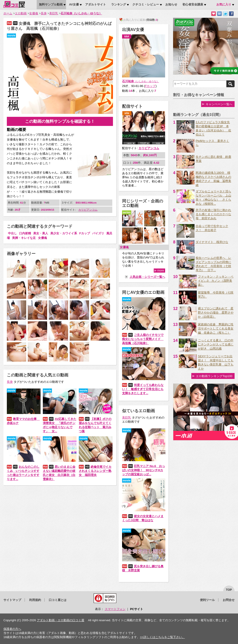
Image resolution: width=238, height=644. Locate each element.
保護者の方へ (12, 629)
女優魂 (34, 13)
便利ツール (207, 600)
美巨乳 (54, 13)
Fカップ (85, 233)
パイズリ (98, 233)
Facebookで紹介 (231, 14)
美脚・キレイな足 (24, 238)
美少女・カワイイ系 (64, 233)
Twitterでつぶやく (225, 14)
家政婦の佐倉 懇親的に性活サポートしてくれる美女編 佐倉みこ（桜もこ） (216, 328)
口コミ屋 (14, 4)
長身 (44, 13)
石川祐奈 (141, 81)
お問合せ (229, 600)
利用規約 (35, 600)
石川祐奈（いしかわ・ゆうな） (81, 13)
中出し (12, 233)
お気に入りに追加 (214, 14)
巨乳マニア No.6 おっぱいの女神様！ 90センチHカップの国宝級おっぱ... (143, 470)
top (229, 590)
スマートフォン (115, 609)
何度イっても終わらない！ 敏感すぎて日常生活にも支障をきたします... (143, 389)
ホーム (8, 13)
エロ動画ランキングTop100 (214, 376)
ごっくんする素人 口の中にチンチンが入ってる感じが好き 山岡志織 (216, 344)
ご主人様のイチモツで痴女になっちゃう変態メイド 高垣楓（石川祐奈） (143, 339)
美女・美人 (41, 233)
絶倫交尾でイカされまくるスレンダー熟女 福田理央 (95, 471)
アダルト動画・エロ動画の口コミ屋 (61, 620)
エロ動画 (21, 13)
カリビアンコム (88, 210)
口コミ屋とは (58, 600)
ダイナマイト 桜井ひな (212, 242)
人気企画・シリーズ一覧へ (147, 277)
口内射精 (25, 233)
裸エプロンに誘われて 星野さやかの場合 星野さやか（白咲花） (216, 313)
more (161, 270)
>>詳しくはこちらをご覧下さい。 (162, 637)
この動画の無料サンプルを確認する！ (60, 121)
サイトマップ (12, 600)
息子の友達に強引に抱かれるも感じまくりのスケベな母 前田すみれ (213, 214)
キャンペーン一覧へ (219, 104)
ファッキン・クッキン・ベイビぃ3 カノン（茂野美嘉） (216, 281)
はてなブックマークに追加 (219, 14)
